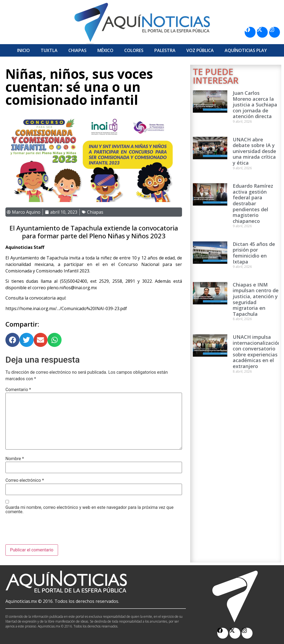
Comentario (18, 390)
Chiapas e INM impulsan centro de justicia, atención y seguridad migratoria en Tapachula (256, 299)
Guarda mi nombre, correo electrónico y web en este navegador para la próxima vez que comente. (90, 510)
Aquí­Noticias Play (246, 50)
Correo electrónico (25, 480)
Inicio (23, 50)
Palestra (165, 50)
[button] (12, 340)
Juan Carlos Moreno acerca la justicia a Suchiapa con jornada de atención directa (255, 105)
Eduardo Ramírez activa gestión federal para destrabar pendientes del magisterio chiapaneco (253, 203)
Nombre (15, 459)
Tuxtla (49, 50)
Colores (134, 50)
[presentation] (47, 531)
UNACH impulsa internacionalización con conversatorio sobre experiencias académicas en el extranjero (257, 352)
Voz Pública (200, 50)
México (105, 50)
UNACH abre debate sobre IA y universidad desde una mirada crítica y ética (254, 151)
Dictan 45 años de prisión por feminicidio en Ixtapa (254, 253)
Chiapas (77, 50)
